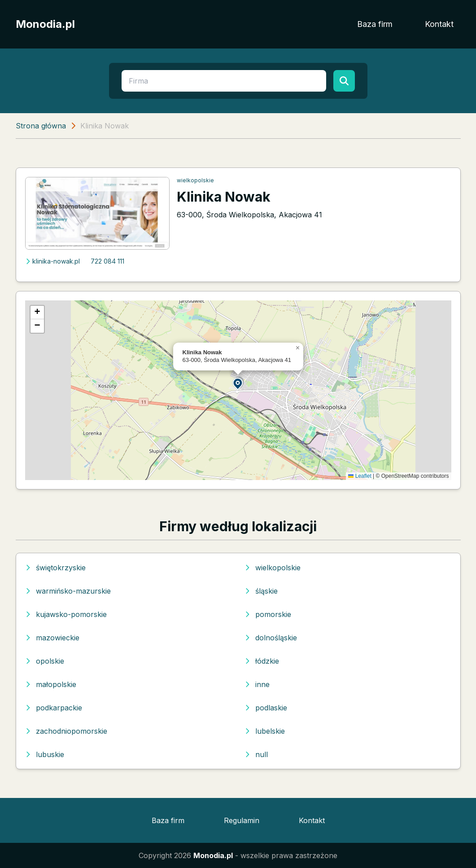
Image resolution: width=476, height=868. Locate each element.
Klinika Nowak (224, 197)
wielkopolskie (195, 180)
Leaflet (360, 476)
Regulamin (242, 820)
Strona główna (41, 126)
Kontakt (439, 24)
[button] (238, 383)
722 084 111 (107, 261)
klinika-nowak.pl (52, 261)
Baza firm (375, 24)
